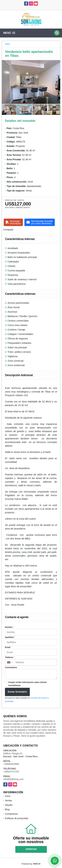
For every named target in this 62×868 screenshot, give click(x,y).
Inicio (7, 44)
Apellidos (10, 637)
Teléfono (10, 657)
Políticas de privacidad (17, 818)
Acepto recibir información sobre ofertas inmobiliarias (27, 684)
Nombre (9, 627)
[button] (57, 63)
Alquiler (9, 805)
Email (8, 647)
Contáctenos (11, 814)
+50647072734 (11, 772)
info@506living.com (13, 779)
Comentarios (11, 667)
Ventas (9, 800)
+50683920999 (11, 764)
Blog (7, 809)
